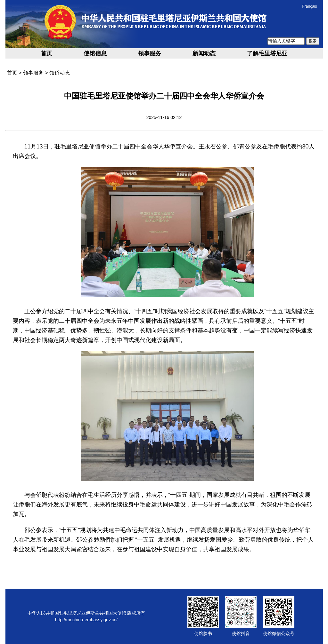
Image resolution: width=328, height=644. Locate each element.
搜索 (313, 41)
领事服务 (150, 53)
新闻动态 (204, 53)
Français (309, 6)
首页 (46, 53)
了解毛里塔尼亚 (267, 53)
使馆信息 (95, 53)
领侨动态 (60, 73)
